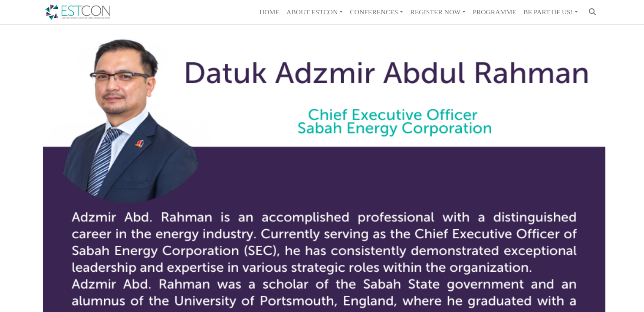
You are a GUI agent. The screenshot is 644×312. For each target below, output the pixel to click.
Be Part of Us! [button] (548, 12)
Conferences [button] (374, 12)
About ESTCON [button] (312, 12)
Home (269, 12)
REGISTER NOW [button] (435, 12)
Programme (494, 12)
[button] (592, 12)
